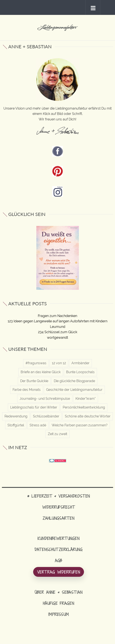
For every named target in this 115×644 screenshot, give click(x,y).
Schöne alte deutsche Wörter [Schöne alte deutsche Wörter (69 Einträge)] (88, 416)
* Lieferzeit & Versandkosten (59, 496)
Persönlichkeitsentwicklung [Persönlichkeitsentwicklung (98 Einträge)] (84, 407)
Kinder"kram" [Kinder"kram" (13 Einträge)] (86, 399)
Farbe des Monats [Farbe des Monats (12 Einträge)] (27, 390)
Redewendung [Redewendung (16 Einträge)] (16, 416)
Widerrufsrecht (58, 507)
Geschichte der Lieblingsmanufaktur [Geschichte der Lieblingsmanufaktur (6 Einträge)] (74, 390)
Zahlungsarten (58, 518)
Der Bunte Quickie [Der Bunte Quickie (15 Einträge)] (34, 381)
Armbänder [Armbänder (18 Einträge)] (80, 363)
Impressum (59, 614)
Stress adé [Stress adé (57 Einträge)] (38, 425)
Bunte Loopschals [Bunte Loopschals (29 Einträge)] (80, 372)
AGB (59, 560)
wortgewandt (57, 338)
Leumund (58, 327)
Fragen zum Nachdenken (57, 316)
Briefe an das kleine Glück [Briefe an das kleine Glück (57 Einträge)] (41, 372)
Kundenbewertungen (59, 538)
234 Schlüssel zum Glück (58, 332)
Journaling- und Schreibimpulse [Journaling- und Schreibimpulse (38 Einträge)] (45, 399)
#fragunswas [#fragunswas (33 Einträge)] (36, 363)
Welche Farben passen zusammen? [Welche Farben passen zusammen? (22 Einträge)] (80, 425)
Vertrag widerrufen (59, 572)
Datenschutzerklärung (59, 549)
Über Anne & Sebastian (58, 592)
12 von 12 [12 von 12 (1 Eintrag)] (59, 363)
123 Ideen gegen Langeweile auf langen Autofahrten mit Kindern (57, 321)
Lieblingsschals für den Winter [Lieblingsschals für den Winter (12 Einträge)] (34, 407)
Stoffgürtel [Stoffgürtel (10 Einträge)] (16, 425)
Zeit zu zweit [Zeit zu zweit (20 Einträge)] (57, 434)
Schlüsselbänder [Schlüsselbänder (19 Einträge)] (46, 416)
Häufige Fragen (58, 603)
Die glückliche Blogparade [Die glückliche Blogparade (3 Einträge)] (74, 381)
